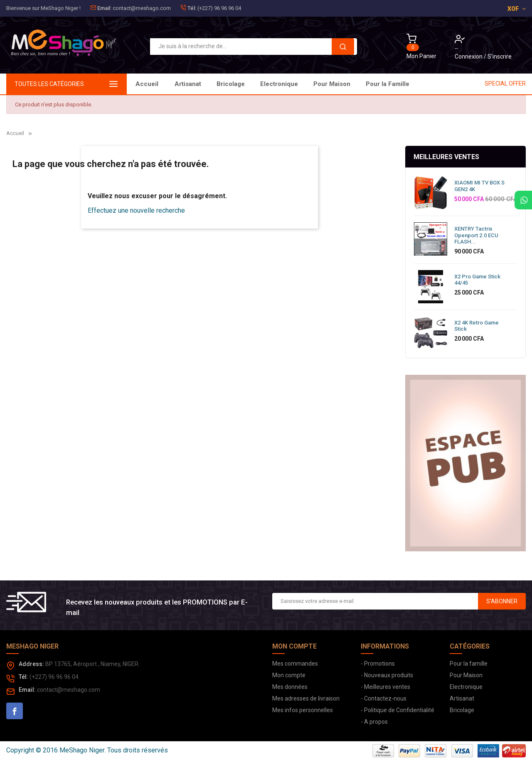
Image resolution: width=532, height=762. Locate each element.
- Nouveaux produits (387, 675)
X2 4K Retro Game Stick (477, 326)
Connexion (469, 57)
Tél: (192, 8)
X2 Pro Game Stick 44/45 (477, 280)
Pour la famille (469, 664)
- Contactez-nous (384, 698)
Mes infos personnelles (303, 710)
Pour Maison (252, 84)
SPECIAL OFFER (505, 84)
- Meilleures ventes (385, 687)
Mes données (290, 687)
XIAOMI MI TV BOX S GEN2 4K (479, 186)
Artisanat (400, 84)
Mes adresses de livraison (306, 698)
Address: (31, 664)
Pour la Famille (196, 84)
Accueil (147, 84)
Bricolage (356, 84)
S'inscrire (500, 57)
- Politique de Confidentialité (398, 710)
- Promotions (378, 664)
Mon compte (289, 675)
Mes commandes (295, 664)
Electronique (306, 84)
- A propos (374, 722)
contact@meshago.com (142, 8)
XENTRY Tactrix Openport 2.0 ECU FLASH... (476, 235)
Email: (104, 8)
